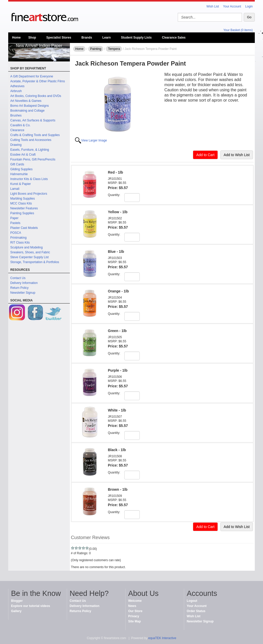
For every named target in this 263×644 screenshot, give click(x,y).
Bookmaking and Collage (27, 111)
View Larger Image (94, 140)
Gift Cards (17, 164)
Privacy (134, 616)
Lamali (15, 189)
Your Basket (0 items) (238, 30)
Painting (96, 49)
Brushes (16, 115)
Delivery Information (24, 283)
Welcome (135, 601)
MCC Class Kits (21, 203)
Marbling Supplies (22, 199)
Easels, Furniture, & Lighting (30, 150)
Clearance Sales (174, 38)
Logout (192, 601)
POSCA (16, 233)
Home (16, 38)
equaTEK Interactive (162, 638)
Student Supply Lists (136, 38)
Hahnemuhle (19, 174)
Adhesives (17, 86)
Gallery (16, 611)
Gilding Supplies (21, 169)
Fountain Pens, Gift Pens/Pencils (33, 159)
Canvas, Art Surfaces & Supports (33, 120)
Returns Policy (80, 611)
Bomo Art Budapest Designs (30, 106)
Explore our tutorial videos (31, 606)
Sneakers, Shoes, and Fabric (30, 252)
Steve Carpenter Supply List (29, 257)
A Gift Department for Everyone (32, 76)
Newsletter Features (24, 208)
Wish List (213, 6)
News (132, 606)
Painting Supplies (22, 213)
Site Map (134, 621)
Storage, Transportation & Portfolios (35, 262)
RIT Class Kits (20, 243)
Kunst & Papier (21, 184)
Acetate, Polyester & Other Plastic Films (38, 81)
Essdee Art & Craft (23, 155)
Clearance (17, 130)
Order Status (196, 611)
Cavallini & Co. (20, 125)
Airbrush (16, 91)
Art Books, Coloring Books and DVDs (36, 96)
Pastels (15, 223)
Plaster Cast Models (24, 228)
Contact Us (18, 278)
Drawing (16, 145)
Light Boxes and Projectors (29, 194)
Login (249, 6)
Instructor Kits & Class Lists (29, 179)
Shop (32, 38)
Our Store (135, 611)
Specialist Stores (59, 38)
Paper (14, 218)
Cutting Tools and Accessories (31, 140)
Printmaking (18, 238)
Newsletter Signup (23, 293)
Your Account (232, 6)
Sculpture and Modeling (26, 247)
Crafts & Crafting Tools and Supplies (35, 135)
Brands (87, 38)
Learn (106, 38)
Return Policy (19, 288)
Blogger (17, 601)
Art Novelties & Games (26, 101)
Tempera (114, 49)
